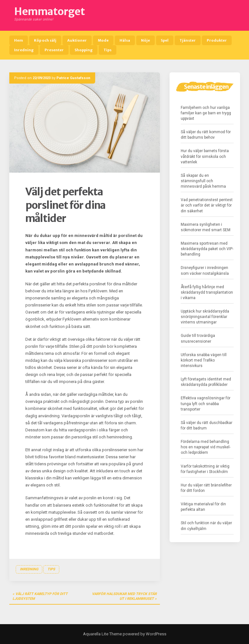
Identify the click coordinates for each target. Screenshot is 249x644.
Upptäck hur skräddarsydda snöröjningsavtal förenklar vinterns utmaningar (205, 317)
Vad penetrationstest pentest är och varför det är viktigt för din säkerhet (207, 205)
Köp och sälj (45, 40)
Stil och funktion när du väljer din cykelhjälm (206, 526)
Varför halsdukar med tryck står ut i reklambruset (124, 596)
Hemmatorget (50, 12)
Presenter (54, 50)
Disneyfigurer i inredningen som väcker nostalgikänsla (205, 270)
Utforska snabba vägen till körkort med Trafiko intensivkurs (204, 360)
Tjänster (188, 40)
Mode (103, 40)
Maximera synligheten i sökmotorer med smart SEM (206, 227)
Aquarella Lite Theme (102, 634)
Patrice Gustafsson (73, 78)
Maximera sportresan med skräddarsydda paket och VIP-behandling (207, 249)
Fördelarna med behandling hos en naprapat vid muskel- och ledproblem (206, 447)
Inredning (24, 50)
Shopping (84, 50)
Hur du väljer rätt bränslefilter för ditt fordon (206, 488)
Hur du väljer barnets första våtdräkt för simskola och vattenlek (205, 156)
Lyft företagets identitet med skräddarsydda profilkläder (206, 382)
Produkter (217, 40)
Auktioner (77, 40)
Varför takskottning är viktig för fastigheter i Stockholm (205, 469)
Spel (165, 40)
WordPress (156, 634)
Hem (19, 40)
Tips (108, 50)
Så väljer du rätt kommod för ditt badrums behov (206, 135)
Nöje (145, 40)
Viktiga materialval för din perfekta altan (203, 507)
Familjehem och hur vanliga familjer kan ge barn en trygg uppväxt (206, 113)
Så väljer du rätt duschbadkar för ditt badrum (207, 425)
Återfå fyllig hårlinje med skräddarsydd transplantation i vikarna (207, 292)
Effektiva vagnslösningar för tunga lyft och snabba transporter (206, 404)
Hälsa (125, 40)
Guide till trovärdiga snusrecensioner (198, 338)
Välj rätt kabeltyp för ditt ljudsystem (40, 596)
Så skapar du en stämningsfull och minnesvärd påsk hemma (203, 181)
